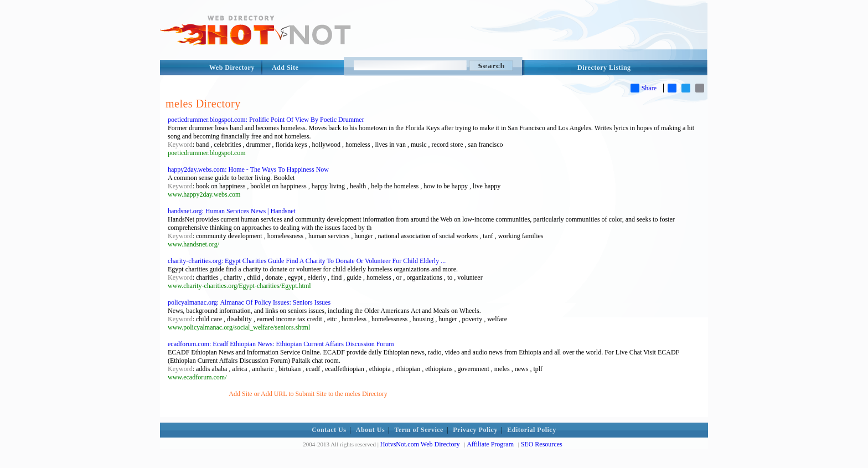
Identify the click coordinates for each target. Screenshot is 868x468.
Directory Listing (604, 68)
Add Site (285, 68)
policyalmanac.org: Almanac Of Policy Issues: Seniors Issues (249, 302)
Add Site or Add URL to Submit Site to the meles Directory (308, 394)
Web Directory (232, 68)
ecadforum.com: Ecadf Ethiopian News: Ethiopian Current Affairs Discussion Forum (281, 344)
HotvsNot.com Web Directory (420, 444)
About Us (370, 430)
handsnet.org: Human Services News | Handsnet (232, 211)
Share (644, 88)
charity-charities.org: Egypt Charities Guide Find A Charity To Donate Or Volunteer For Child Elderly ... (307, 261)
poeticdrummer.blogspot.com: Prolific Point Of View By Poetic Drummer (266, 120)
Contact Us (329, 430)
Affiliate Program (490, 444)
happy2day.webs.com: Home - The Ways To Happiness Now (248, 169)
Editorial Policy (531, 430)
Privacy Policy (475, 430)
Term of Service (419, 430)
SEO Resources (542, 444)
